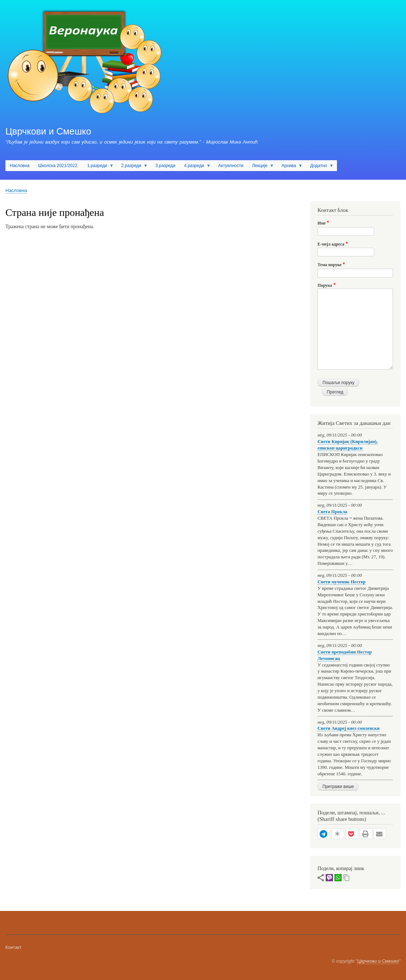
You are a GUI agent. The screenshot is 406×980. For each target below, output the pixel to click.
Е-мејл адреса (331, 244)
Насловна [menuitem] (20, 166)
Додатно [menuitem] (320, 167)
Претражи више (338, 787)
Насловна (16, 190)
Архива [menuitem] (290, 167)
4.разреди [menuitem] (195, 167)
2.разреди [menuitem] (132, 167)
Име (322, 223)
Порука (325, 285)
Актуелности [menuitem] (231, 166)
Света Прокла (332, 512)
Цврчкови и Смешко (48, 131)
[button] (324, 834)
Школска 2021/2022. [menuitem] (58, 166)
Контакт (14, 947)
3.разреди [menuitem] (165, 166)
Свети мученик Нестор (341, 582)
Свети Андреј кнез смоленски (349, 728)
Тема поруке (330, 265)
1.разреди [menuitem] (98, 167)
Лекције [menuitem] (261, 167)
